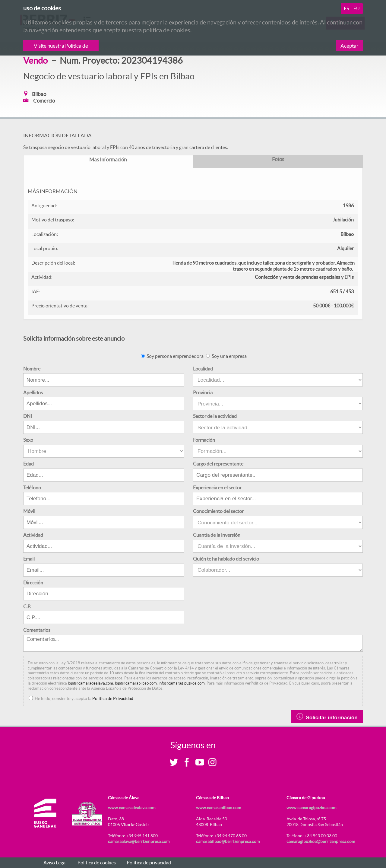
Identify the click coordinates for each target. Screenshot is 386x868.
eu (357, 8)
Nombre (32, 369)
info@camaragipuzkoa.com (182, 683)
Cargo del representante (218, 464)
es (346, 8)
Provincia (203, 393)
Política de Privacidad (113, 698)
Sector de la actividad (215, 416)
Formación (204, 440)
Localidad (203, 369)
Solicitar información (327, 717)
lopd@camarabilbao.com (136, 683)
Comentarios (37, 630)
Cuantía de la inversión (217, 535)
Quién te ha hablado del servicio (226, 559)
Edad (28, 464)
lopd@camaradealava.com (90, 683)
